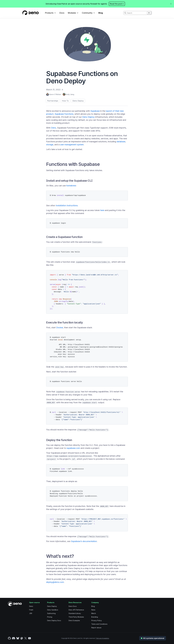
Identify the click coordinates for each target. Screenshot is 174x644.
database (121, 142)
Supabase (95, 111)
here (102, 210)
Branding (95, 617)
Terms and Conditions (99, 624)
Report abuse (96, 628)
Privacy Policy (97, 620)
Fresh (31, 610)
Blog (101, 13)
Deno (54, 128)
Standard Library (75, 613)
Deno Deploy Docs (54, 620)
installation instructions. (67, 205)
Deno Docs (73, 606)
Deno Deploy (78, 101)
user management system (72, 145)
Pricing (50, 617)
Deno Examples (74, 620)
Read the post (117, 4)
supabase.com (73, 448)
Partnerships (53, 101)
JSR (31, 613)
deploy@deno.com (55, 582)
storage (50, 145)
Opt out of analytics (103, 638)
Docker (60, 328)
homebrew (71, 186)
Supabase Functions (64, 114)
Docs (62, 13)
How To (65, 101)
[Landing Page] (30, 13)
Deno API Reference (76, 610)
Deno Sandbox (53, 610)
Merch (94, 613)
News (93, 610)
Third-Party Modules (76, 617)
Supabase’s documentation (84, 541)
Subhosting (51, 613)
